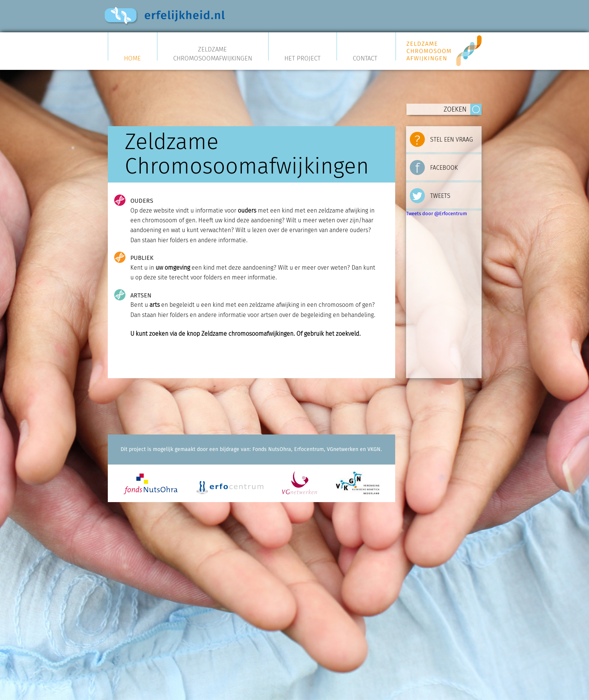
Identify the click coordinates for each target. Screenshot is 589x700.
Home (132, 58)
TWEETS (430, 194)
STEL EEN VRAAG (441, 138)
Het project (302, 58)
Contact (365, 58)
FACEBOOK (434, 166)
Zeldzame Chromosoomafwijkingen (213, 54)
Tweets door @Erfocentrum (436, 213)
